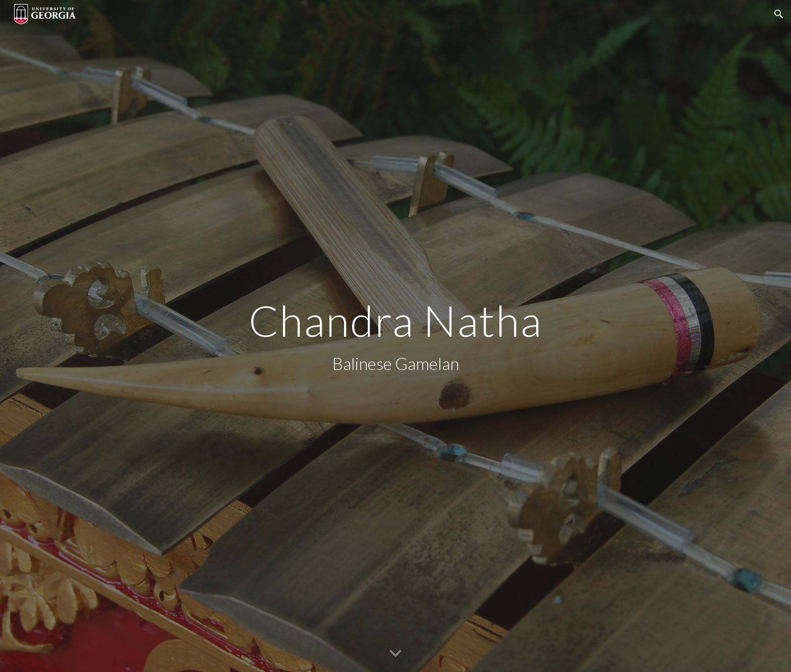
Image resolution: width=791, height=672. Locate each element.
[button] (779, 14)
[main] (395, 336)
